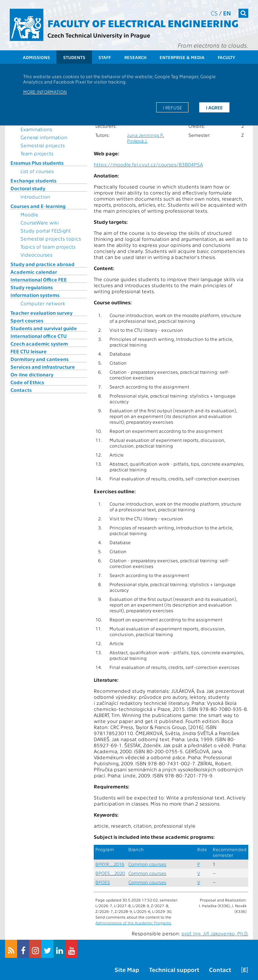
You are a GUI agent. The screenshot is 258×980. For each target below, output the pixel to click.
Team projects (37, 153)
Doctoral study (28, 188)
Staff (105, 57)
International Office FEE (39, 279)
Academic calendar (34, 272)
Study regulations (32, 287)
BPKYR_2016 (110, 864)
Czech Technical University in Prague (99, 35)
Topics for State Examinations (39, 126)
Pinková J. (137, 141)
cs (214, 13)
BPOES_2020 (110, 873)
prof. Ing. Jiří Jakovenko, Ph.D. (215, 933)
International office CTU (39, 336)
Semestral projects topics (51, 239)
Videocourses (36, 255)
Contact (220, 969)
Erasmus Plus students (37, 163)
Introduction (35, 197)
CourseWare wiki (40, 222)
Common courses (147, 864)
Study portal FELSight (46, 230)
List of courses (37, 171)
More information (45, 92)
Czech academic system (39, 344)
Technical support (174, 969)
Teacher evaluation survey (41, 313)
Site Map (127, 969)
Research (135, 57)
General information (44, 137)
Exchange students (33, 180)
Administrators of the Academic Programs (133, 923)
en (227, 13)
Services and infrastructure (43, 367)
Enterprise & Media (182, 57)
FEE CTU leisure (29, 351)
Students (74, 57)
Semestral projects (43, 145)
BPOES (103, 882)
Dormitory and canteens (39, 359)
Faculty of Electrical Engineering (143, 23)
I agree (214, 107)
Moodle (29, 214)
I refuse (173, 107)
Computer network (43, 303)
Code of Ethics (27, 382)
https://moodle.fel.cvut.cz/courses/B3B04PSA (148, 164)
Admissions (36, 57)
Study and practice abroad (42, 264)
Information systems (35, 295)
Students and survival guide (44, 328)
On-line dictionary (32, 374)
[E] (245, 969)
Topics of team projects (48, 247)
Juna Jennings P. (145, 135)
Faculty (226, 57)
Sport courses (27, 320)
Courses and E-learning (38, 206)
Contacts (21, 390)
